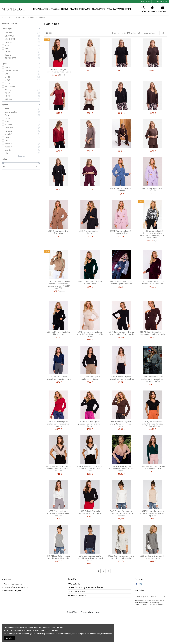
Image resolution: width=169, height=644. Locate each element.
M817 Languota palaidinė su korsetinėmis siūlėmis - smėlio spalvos (90, 334)
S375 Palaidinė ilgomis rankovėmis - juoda (90, 378)
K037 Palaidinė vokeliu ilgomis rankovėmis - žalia (153, 468)
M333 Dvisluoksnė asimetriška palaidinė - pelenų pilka (121, 557)
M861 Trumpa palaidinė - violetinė (153, 190)
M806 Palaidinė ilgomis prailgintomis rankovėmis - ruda (121, 424)
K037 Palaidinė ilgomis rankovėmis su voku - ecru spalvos (59, 513)
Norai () (145, 1)
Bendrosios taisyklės (12, 591)
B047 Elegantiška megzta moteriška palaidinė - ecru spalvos (121, 513)
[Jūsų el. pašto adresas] (148, 596)
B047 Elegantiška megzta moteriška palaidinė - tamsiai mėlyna (90, 558)
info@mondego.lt (79, 595)
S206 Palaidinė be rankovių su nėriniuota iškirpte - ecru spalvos (90, 469)
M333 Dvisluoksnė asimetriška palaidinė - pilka (153, 557)
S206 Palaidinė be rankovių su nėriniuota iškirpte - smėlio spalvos (59, 469)
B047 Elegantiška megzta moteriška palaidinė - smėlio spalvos (153, 513)
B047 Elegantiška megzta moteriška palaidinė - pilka (59, 557)
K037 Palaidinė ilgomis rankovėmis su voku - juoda (59, 71)
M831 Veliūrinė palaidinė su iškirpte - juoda (59, 333)
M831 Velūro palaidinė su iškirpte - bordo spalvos (153, 283)
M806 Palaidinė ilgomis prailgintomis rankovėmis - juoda (90, 424)
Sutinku (9, 638)
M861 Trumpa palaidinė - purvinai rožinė (121, 232)
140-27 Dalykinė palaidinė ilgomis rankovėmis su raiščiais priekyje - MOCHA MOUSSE (59, 285)
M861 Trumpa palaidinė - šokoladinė (59, 232)
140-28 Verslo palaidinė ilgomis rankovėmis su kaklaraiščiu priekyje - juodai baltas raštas (153, 234)
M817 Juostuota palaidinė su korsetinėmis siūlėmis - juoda (121, 333)
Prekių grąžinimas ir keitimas (16, 587)
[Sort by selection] (150, 33)
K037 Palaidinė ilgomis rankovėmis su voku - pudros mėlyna (121, 469)
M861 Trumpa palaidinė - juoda (90, 232)
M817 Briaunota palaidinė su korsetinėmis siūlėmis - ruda (153, 333)
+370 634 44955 (78, 591)
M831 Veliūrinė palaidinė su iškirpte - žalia (90, 283)
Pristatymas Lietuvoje (13, 584)
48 (164, 33)
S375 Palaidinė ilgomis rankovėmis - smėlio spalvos (121, 378)
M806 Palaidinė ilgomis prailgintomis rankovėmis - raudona (59, 424)
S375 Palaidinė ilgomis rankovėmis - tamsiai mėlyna (59, 378)
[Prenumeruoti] (164, 596)
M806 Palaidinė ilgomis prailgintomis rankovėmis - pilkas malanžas (153, 379)
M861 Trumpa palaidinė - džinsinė (121, 190)
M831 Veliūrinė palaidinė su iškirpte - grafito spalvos (121, 283)
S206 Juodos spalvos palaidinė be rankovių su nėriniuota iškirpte (153, 424)
